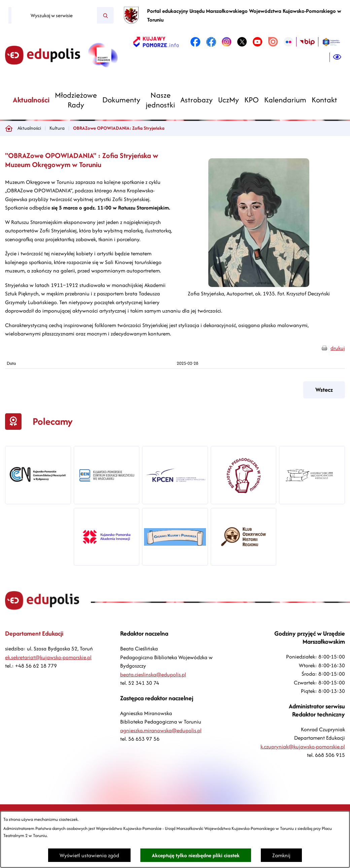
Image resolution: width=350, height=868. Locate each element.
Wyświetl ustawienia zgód (89, 855)
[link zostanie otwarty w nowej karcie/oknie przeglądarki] (156, 42)
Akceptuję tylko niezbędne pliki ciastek (196, 855)
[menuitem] (31, 100)
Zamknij (281, 855)
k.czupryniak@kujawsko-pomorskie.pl (303, 747)
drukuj (338, 348)
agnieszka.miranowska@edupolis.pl (161, 730)
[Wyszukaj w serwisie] (54, 15)
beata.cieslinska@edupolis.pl (153, 674)
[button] (259, 285)
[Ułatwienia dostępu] (337, 57)
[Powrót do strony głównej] (9, 128)
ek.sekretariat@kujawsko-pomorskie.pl (48, 657)
